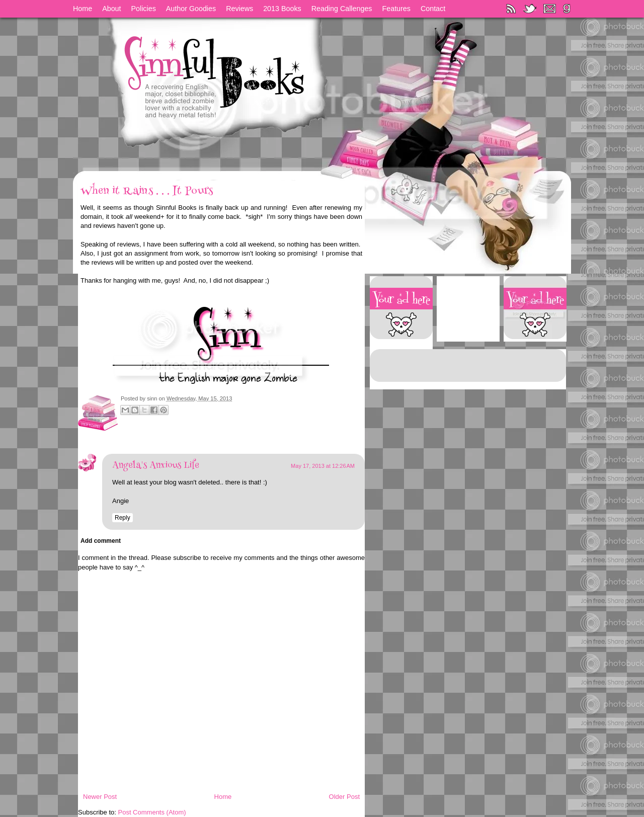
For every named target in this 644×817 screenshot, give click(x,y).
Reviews (239, 9)
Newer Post (100, 797)
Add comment (101, 541)
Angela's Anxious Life (156, 466)
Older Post (344, 797)
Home (83, 9)
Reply (123, 518)
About (111, 9)
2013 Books (282, 9)
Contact (433, 9)
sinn (153, 398)
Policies (144, 9)
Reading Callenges (342, 9)
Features (396, 9)
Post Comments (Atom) (152, 812)
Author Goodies (191, 9)
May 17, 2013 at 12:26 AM (323, 466)
